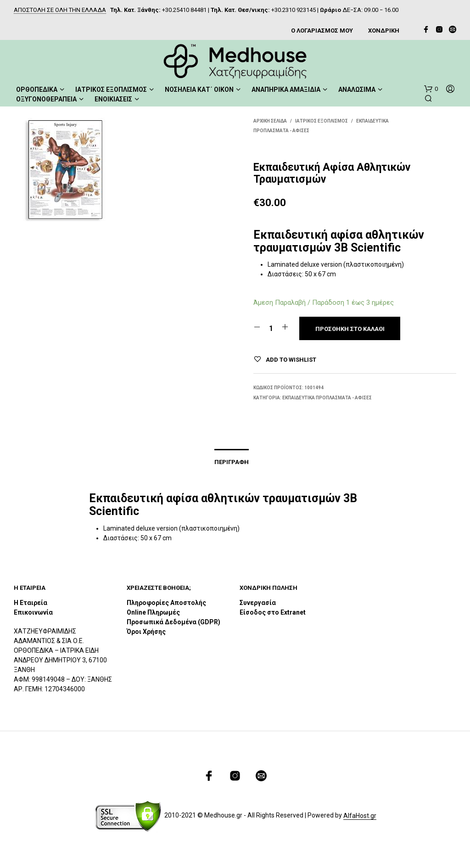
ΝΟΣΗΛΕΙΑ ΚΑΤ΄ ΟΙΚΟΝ (199, 89)
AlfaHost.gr (360, 816)
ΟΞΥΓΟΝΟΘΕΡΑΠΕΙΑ (46, 99)
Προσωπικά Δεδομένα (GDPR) (173, 622)
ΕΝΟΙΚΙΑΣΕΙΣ (113, 99)
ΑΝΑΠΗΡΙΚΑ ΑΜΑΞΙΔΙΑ (286, 89)
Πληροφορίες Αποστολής (166, 603)
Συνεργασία (258, 603)
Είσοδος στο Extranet (273, 613)
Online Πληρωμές (153, 613)
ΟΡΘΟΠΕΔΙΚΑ (37, 89)
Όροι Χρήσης (146, 632)
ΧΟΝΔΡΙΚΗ (384, 31)
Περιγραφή (232, 462)
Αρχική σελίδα (270, 120)
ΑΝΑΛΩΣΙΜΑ (357, 89)
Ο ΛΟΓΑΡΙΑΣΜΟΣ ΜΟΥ (322, 31)
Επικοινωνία (33, 613)
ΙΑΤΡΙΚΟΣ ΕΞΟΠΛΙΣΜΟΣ (111, 89)
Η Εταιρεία (31, 603)
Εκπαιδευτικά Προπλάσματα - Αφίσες (327, 397)
